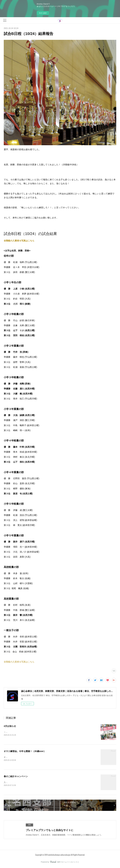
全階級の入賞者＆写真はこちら (19, 241)
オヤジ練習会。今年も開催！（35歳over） (25, 751)
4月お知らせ (10, 726)
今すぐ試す (43, 13)
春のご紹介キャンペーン (16, 777)
